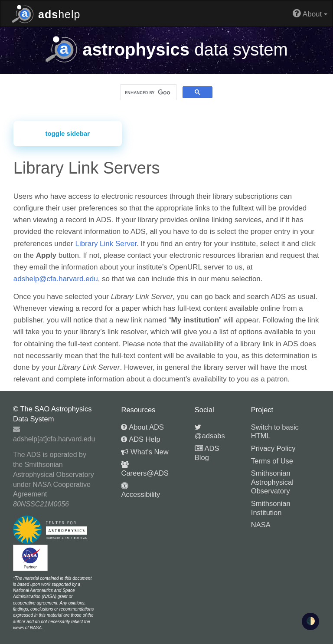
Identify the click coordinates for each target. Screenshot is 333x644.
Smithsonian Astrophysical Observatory (272, 482)
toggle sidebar (67, 133)
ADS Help (140, 439)
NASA (261, 525)
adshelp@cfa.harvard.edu (56, 279)
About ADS (142, 427)
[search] (148, 92)
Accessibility (140, 490)
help (46, 13)
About (310, 13)
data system (166, 49)
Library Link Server (106, 244)
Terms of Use (272, 461)
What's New (145, 452)
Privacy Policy (273, 448)
